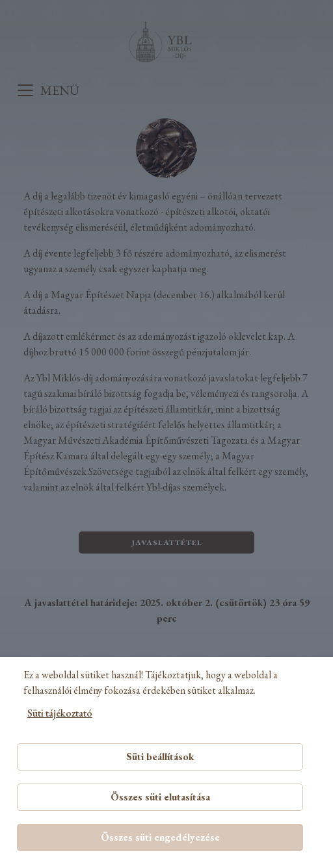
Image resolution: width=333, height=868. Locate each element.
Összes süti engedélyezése (160, 837)
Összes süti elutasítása (160, 797)
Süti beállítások (160, 757)
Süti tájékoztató (60, 713)
